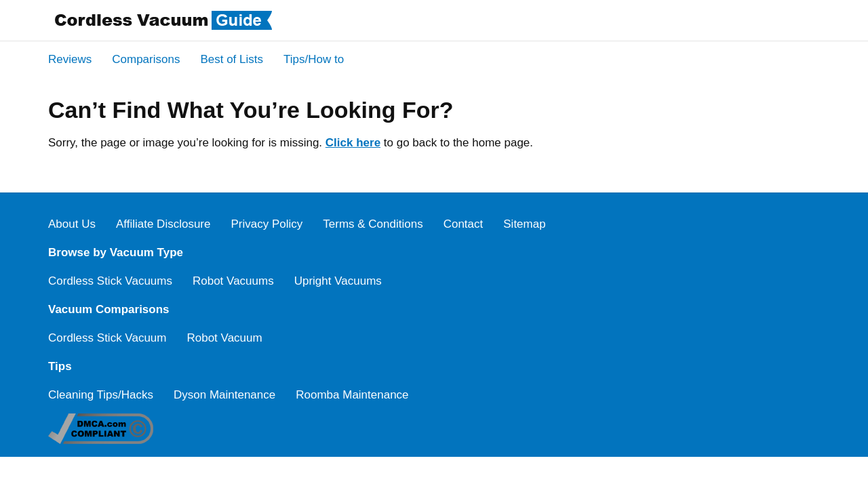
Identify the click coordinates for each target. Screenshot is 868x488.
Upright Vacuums (338, 281)
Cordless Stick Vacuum (107, 338)
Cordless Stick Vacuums (110, 281)
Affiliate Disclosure (163, 224)
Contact (463, 224)
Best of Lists (232, 59)
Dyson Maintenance (224, 395)
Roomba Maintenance (352, 395)
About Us (72, 224)
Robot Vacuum (224, 338)
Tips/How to (314, 59)
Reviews (70, 59)
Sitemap (524, 224)
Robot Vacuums (233, 281)
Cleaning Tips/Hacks (101, 395)
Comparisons (146, 59)
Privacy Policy (267, 224)
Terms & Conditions (373, 224)
